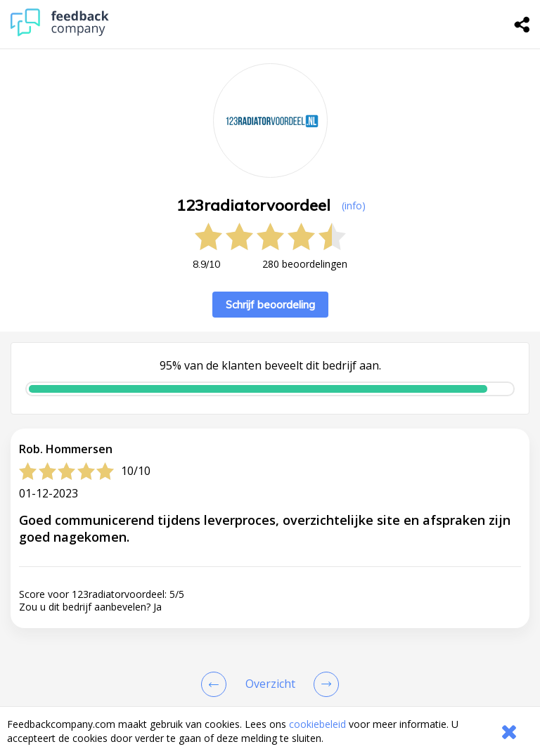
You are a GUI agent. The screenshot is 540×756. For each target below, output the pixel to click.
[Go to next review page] (323, 684)
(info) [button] (354, 206)
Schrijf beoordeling (270, 305)
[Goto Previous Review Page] (217, 684)
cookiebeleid (317, 724)
